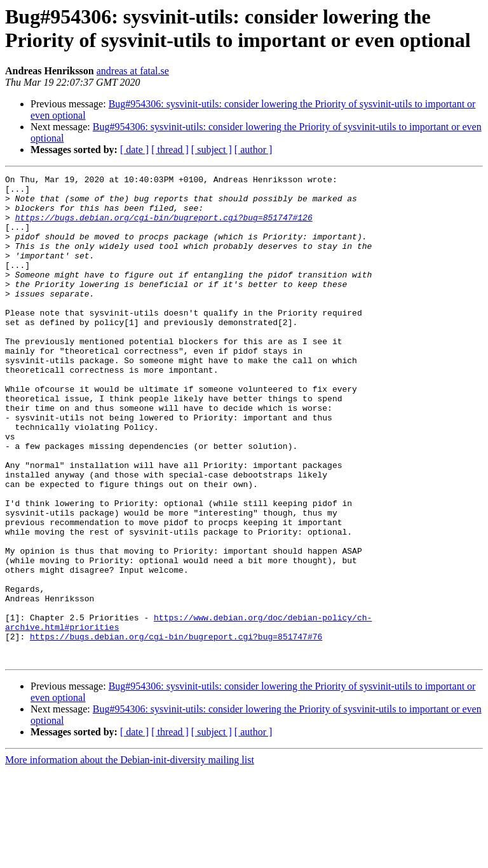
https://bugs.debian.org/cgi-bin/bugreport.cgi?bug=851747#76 (176, 730)
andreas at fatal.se (133, 71)
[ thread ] (170, 150)
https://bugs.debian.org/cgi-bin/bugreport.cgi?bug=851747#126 (164, 227)
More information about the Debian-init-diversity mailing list (130, 857)
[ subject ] (212, 150)
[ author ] (254, 150)
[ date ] (134, 150)
